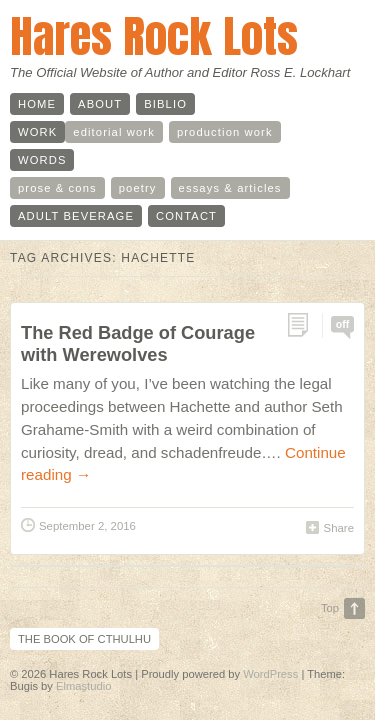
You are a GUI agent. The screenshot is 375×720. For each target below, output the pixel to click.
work (37, 132)
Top (330, 608)
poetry (138, 188)
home (37, 104)
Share (339, 528)
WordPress (270, 674)
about (100, 104)
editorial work (114, 132)
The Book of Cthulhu (84, 639)
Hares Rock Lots (154, 36)
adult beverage (76, 216)
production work (225, 132)
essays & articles (230, 188)
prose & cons (57, 188)
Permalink (304, 325)
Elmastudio (83, 686)
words (42, 160)
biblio (165, 104)
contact (186, 216)
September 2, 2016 (87, 526)
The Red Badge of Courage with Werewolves (138, 343)
